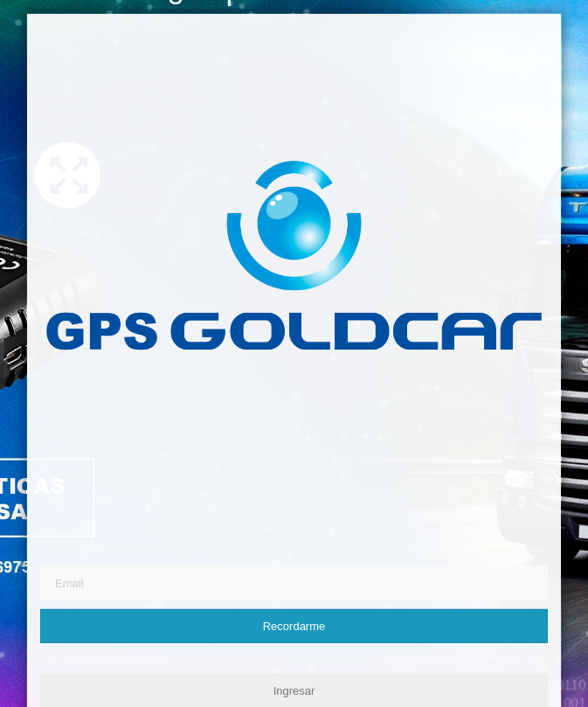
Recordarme (294, 626)
